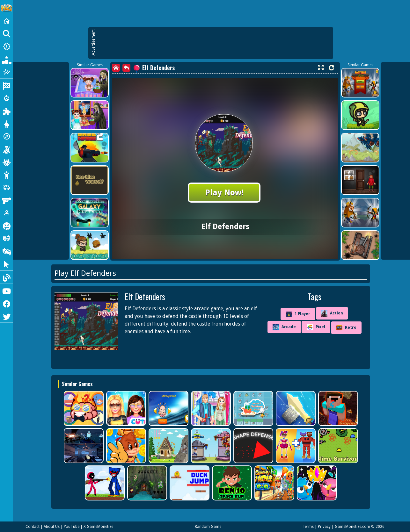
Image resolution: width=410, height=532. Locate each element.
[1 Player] (6, 213)
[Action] (6, 98)
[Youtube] (6, 291)
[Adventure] (6, 136)
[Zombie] (6, 162)
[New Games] (6, 47)
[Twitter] (6, 316)
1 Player (298, 314)
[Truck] (6, 238)
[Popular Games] (6, 59)
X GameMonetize (98, 527)
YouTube (72, 527)
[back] (126, 68)
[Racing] (6, 85)
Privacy (324, 527)
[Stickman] (6, 175)
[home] (116, 68)
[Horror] (6, 226)
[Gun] (6, 200)
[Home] (6, 21)
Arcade (284, 327)
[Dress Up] (6, 124)
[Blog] (6, 277)
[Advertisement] (214, 43)
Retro (346, 328)
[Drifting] (6, 251)
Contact (33, 527)
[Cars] (6, 187)
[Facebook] (6, 303)
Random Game (208, 527)
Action (332, 313)
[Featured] (6, 72)
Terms (308, 527)
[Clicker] (6, 264)
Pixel (316, 327)
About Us (52, 527)
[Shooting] (6, 149)
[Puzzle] (6, 111)
